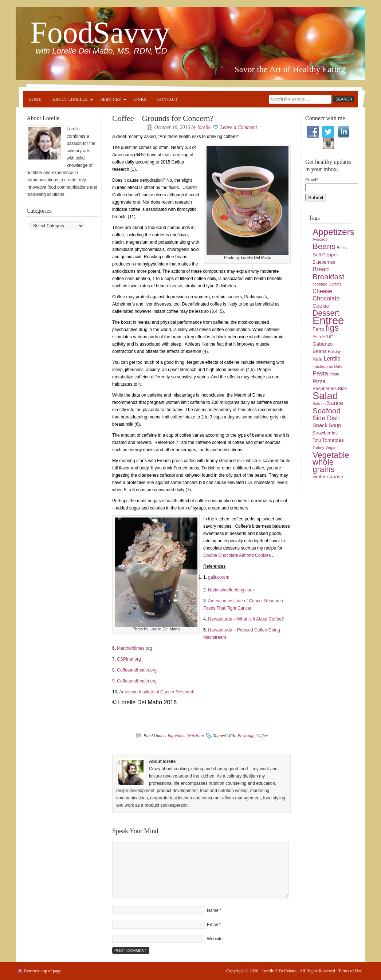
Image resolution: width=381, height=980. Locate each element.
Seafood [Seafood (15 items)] (327, 411)
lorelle (204, 127)
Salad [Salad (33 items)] (325, 396)
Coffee (262, 736)
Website (215, 939)
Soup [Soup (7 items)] (335, 425)
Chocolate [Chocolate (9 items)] (326, 298)
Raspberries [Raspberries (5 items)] (325, 389)
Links (140, 99)
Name (213, 910)
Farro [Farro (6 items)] (319, 329)
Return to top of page (43, 971)
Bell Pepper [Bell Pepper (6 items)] (325, 255)
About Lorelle (70, 101)
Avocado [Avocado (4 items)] (320, 239)
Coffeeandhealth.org (138, 670)
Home (35, 99)
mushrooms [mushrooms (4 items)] (323, 366)
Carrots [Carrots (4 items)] (335, 284)
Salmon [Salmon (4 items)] (319, 404)
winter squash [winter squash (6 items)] (328, 477)
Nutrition (196, 736)
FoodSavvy (100, 33)
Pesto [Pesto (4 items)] (334, 374)
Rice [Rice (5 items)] (342, 389)
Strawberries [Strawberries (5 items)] (325, 433)
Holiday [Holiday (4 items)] (334, 351)
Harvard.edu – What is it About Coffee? (246, 619)
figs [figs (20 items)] (332, 328)
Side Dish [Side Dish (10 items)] (326, 418)
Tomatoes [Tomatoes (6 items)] (333, 440)
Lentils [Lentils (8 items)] (332, 359)
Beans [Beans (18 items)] (324, 246)
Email (212, 925)
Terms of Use (350, 971)
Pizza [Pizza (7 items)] (319, 381)
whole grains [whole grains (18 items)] (324, 466)
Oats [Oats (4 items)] (338, 366)
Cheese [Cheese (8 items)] (322, 291)
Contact (168, 99)
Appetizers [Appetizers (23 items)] (333, 232)
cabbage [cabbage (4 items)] (320, 284)
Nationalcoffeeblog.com (231, 590)
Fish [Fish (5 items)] (317, 337)
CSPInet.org (129, 659)
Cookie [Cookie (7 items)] (321, 306)
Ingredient (177, 736)
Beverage (246, 736)
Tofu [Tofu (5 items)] (317, 440)
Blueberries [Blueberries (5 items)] (324, 262)
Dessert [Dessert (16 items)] (326, 313)
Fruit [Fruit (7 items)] (328, 336)
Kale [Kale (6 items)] (317, 359)
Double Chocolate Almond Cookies (238, 555)
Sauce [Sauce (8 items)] (335, 403)
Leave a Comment (239, 127)
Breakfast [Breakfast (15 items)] (328, 277)
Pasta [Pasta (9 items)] (320, 373)
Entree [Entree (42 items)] (328, 320)
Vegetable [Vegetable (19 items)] (331, 455)
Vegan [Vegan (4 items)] (331, 448)
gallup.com (219, 577)
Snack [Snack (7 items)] (320, 425)
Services (111, 101)
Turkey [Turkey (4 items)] (318, 448)
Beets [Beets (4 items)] (342, 248)
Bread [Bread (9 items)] (321, 269)
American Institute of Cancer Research (157, 692)
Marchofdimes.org (135, 648)
